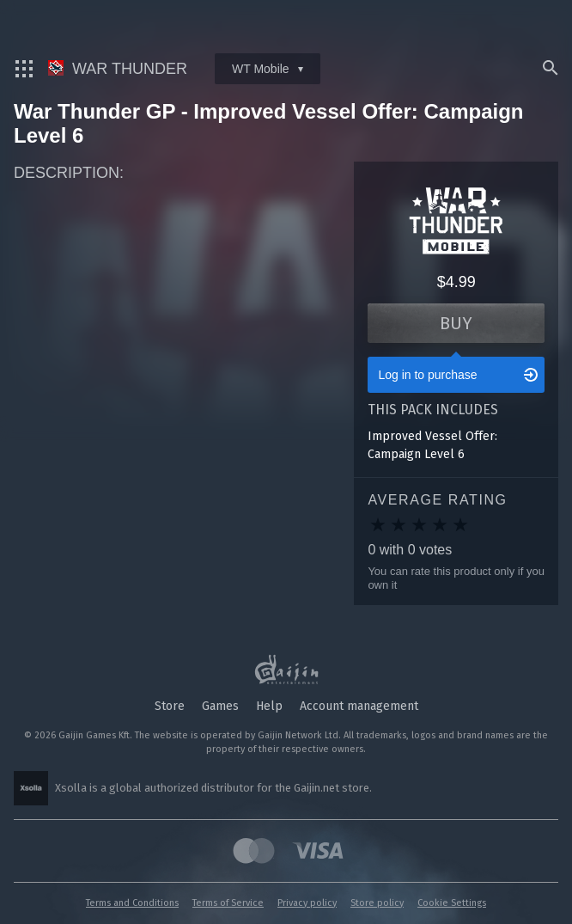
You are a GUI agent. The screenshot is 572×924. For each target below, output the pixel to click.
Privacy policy (307, 903)
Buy (456, 323)
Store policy (377, 903)
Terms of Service (228, 903)
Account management (359, 706)
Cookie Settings (452, 903)
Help (269, 706)
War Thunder (118, 69)
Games (220, 706)
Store (170, 706)
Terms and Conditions (132, 903)
